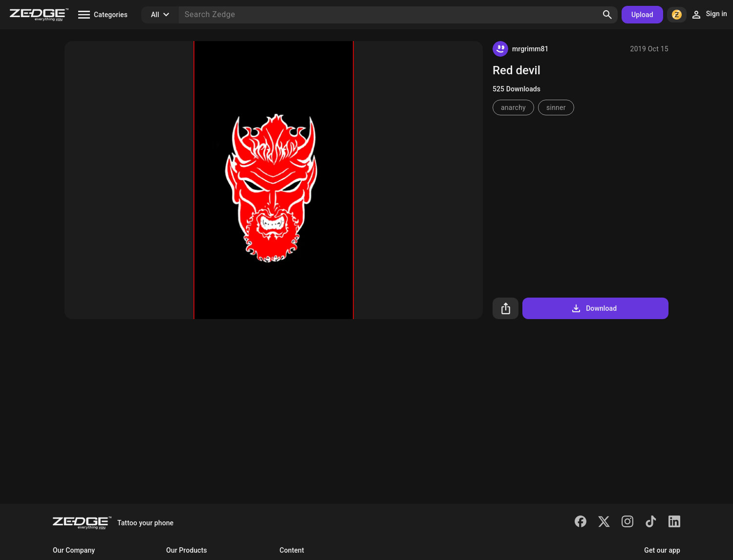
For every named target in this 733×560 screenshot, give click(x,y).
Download (593, 308)
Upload (642, 15)
